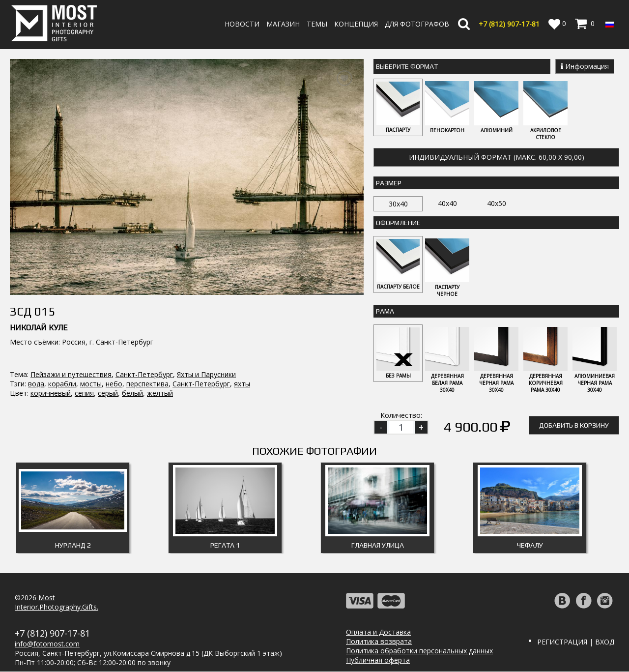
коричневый (51, 339)
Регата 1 (225, 546)
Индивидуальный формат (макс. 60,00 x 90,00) (497, 157)
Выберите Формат (407, 66)
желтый (160, 339)
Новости (242, 24)
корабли (62, 330)
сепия (84, 339)
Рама (385, 312)
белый (132, 339)
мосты (91, 330)
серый (108, 339)
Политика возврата (379, 642)
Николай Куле (39, 274)
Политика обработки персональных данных (419, 651)
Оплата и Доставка (378, 632)
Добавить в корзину (574, 426)
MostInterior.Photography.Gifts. (57, 603)
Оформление (398, 223)
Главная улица (378, 546)
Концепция (356, 24)
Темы (317, 24)
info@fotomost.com (47, 644)
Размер (389, 183)
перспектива (147, 330)
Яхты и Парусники (206, 321)
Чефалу (530, 546)
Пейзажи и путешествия (71, 321)
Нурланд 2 (73, 546)
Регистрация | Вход (576, 642)
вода (36, 330)
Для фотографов (417, 24)
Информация (585, 66)
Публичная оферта (378, 660)
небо (114, 330)
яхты (242, 330)
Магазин (283, 24)
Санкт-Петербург (144, 321)
